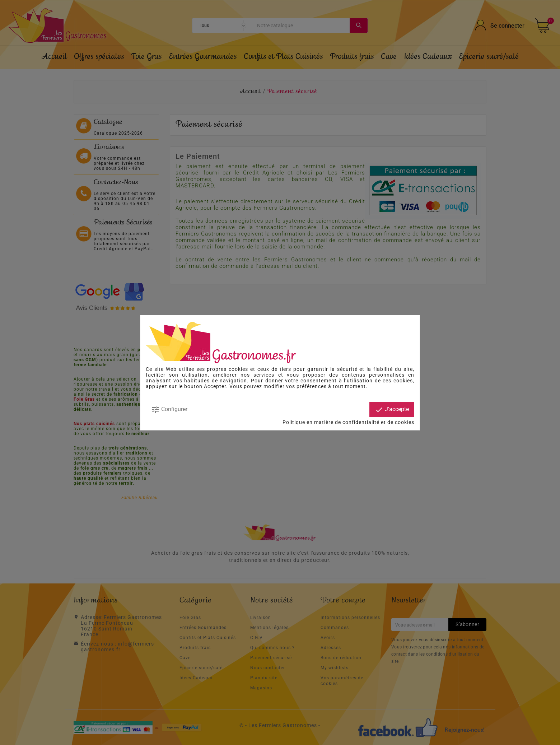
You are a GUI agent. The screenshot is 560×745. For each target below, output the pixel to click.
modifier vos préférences (295, 386)
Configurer (169, 410)
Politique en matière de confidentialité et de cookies (348, 422)
